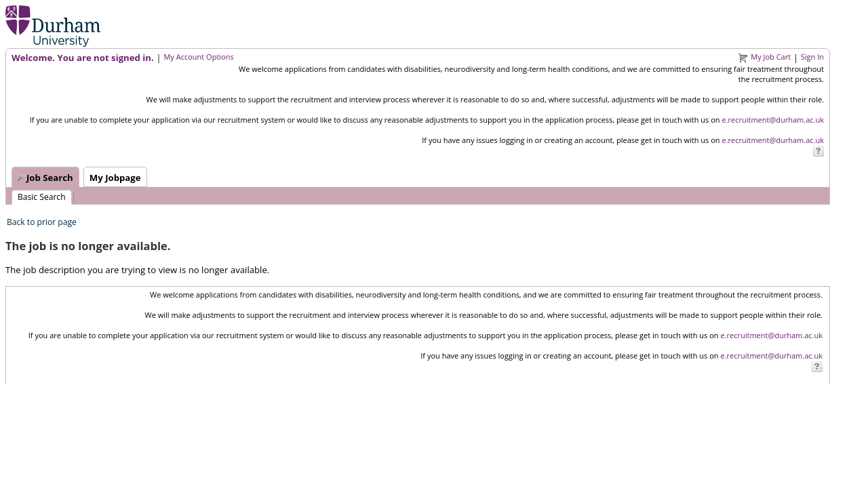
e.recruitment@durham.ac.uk (773, 120)
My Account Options (198, 57)
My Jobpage (115, 178)
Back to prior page (42, 222)
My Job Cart (771, 57)
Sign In (812, 57)
